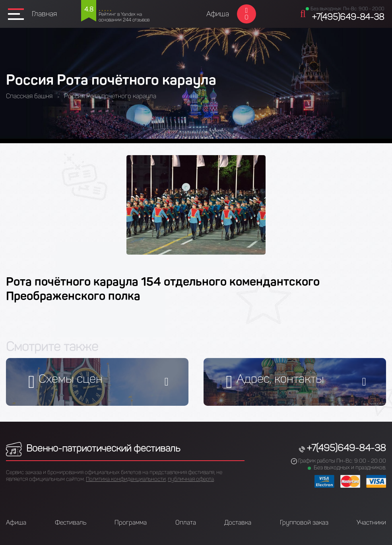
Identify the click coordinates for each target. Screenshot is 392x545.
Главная (44, 14)
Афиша (218, 14)
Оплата (186, 523)
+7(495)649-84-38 (348, 17)
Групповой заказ (304, 523)
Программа (131, 523)
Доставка (238, 523)
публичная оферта (191, 479)
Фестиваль (71, 523)
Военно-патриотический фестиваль (93, 448)
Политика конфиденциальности (126, 479)
